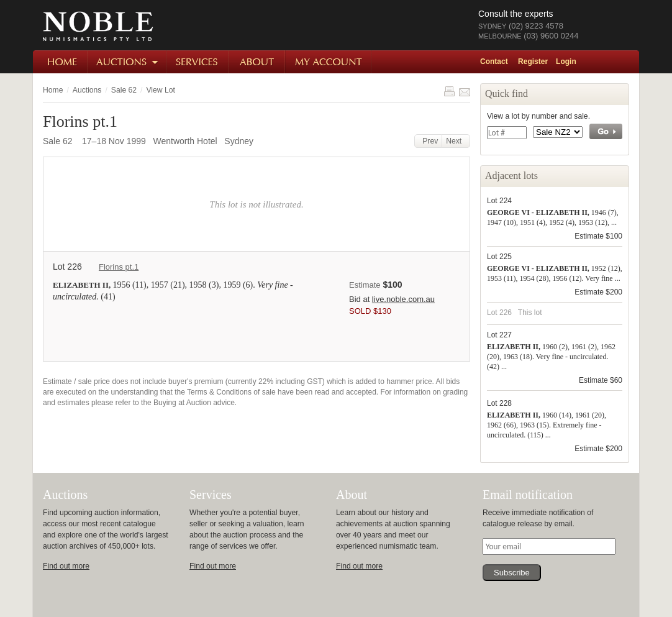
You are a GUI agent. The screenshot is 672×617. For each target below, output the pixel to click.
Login (566, 62)
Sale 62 (124, 90)
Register (533, 62)
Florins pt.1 (119, 267)
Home (61, 62)
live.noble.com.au (403, 299)
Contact (494, 62)
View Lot (160, 90)
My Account (329, 62)
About (257, 62)
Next (456, 141)
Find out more (66, 566)
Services (198, 62)
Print (449, 91)
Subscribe (512, 573)
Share (465, 91)
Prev (429, 141)
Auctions (128, 62)
